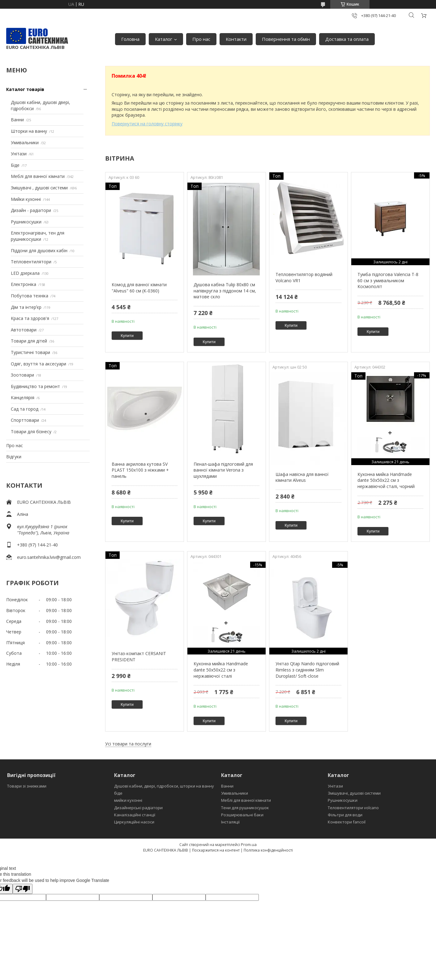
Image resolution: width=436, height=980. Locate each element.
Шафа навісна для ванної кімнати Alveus (302, 477)
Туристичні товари (30, 352)
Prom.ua (249, 844)
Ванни (17, 120)
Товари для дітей (29, 341)
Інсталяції (230, 822)
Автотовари (24, 330)
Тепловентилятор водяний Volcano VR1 (304, 277)
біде (118, 793)
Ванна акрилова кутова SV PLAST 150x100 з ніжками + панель (140, 470)
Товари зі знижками (27, 786)
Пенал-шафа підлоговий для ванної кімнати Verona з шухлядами (223, 470)
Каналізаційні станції (135, 815)
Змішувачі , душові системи (39, 188)
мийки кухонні (128, 800)
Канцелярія (23, 397)
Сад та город (25, 409)
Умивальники (25, 142)
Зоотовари (22, 375)
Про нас (201, 39)
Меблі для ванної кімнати (38, 176)
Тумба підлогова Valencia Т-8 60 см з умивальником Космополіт (388, 280)
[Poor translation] (23, 889)
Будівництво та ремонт (35, 386)
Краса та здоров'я (30, 318)
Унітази (19, 154)
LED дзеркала (25, 273)
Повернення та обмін (286, 39)
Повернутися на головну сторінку (147, 124)
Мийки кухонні (26, 199)
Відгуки (14, 457)
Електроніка (24, 284)
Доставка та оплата (347, 39)
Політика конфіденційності (268, 850)
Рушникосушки (26, 222)
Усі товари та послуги (128, 744)
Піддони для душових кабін (39, 250)
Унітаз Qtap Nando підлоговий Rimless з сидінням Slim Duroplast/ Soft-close (307, 670)
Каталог (164, 39)
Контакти (236, 39)
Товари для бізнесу (31, 432)
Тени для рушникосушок (245, 808)
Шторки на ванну (29, 131)
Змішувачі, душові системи (354, 793)
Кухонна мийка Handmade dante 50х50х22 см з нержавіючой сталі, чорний (386, 480)
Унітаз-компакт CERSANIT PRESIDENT (139, 656)
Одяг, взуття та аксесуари (38, 364)
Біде (15, 165)
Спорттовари (25, 420)
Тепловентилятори (31, 262)
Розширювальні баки (242, 815)
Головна (130, 39)
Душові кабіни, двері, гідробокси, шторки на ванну (164, 786)
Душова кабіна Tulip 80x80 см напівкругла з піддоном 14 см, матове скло (225, 291)
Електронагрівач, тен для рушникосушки (38, 236)
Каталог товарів (25, 89)
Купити (127, 336)
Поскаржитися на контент (216, 850)
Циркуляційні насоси (134, 822)
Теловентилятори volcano (353, 808)
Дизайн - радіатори (31, 210)
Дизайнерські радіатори (138, 808)
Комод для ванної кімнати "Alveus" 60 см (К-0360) (139, 288)
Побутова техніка (30, 296)
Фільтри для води (345, 815)
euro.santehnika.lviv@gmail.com (49, 557)
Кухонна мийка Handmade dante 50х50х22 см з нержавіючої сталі (221, 670)
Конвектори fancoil (347, 822)
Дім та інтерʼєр (26, 307)
